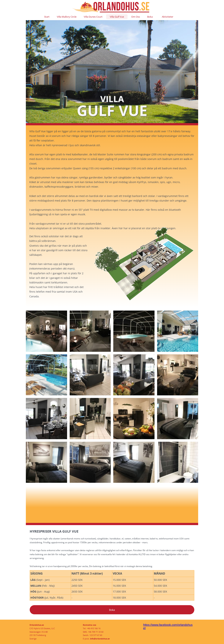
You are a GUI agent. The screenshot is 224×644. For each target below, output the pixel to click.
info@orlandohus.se (100, 639)
